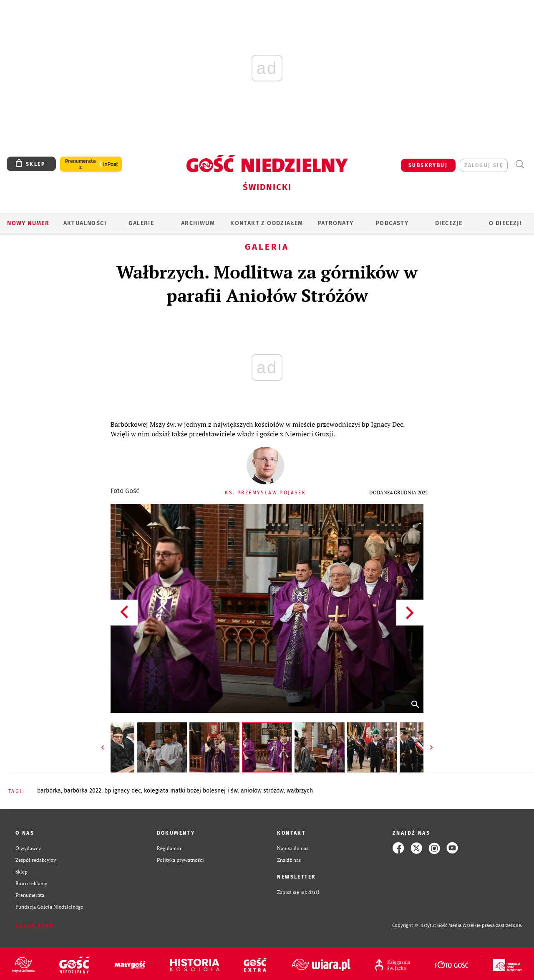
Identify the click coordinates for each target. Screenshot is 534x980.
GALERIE (141, 223)
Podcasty (392, 223)
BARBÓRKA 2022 (83, 791)
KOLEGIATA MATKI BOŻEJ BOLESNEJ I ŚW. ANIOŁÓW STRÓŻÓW (214, 791)
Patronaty (336, 223)
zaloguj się (484, 165)
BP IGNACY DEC (123, 791)
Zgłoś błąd (35, 926)
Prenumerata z (81, 164)
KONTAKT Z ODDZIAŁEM (267, 223)
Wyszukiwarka (520, 164)
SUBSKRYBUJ (428, 165)
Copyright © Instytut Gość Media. (427, 926)
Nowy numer (28, 223)
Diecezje (449, 223)
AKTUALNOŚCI (85, 223)
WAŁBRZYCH (300, 791)
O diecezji (505, 223)
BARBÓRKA (49, 791)
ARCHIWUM (198, 223)
